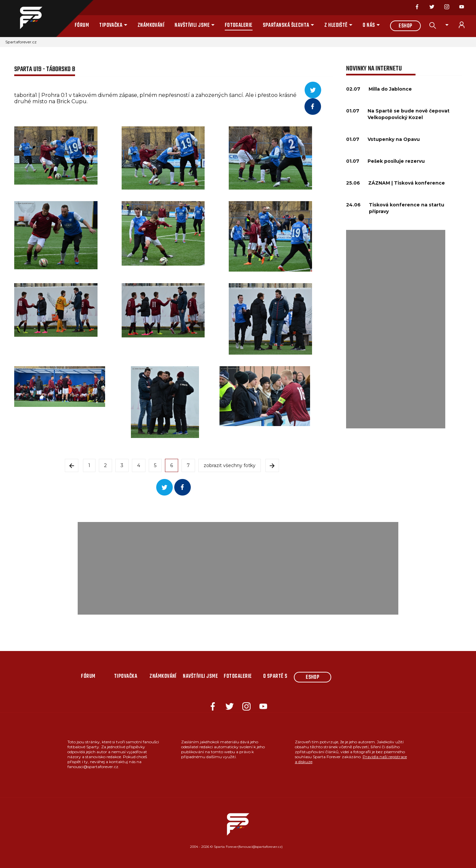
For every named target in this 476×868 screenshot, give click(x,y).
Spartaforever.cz (21, 42)
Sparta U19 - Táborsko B (45, 69)
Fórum (82, 25)
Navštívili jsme (192, 25)
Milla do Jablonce (390, 89)
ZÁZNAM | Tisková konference (407, 183)
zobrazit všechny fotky (230, 465)
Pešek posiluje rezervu (396, 161)
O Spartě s (275, 676)
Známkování (151, 25)
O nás (369, 25)
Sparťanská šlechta (286, 25)
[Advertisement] (396, 329)
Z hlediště (336, 25)
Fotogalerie (239, 25)
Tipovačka (111, 25)
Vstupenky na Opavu (394, 139)
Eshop (405, 26)
